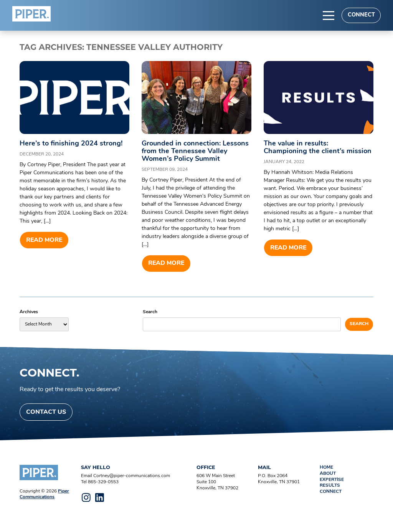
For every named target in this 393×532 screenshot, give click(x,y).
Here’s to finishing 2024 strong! (71, 144)
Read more (44, 240)
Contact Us (46, 412)
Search (150, 312)
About (328, 474)
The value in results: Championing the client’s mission (318, 148)
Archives (29, 312)
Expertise (332, 480)
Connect (361, 15)
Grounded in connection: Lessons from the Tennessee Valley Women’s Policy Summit (195, 151)
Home (326, 468)
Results (330, 486)
